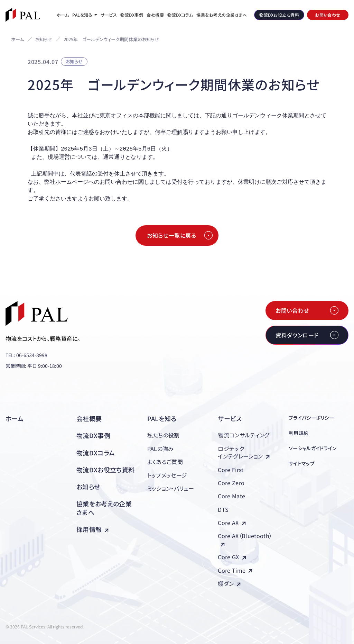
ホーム (17, 39)
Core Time (235, 570)
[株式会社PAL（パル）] (23, 15)
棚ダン (229, 583)
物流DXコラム (96, 453)
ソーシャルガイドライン (313, 448)
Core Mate (231, 496)
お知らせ (44, 40)
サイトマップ (302, 463)
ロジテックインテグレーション (244, 452)
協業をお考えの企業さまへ (104, 508)
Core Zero (231, 483)
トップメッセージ (167, 475)
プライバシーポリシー (311, 418)
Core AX (232, 523)
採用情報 (92, 529)
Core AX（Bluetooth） (245, 539)
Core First (231, 470)
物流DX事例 (93, 435)
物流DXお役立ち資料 (106, 470)
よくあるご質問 (165, 462)
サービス (230, 418)
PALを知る (162, 418)
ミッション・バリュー (171, 488)
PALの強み (161, 448)
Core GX (232, 557)
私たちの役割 (164, 435)
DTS (223, 509)
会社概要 (89, 418)
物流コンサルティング (243, 435)
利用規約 (299, 433)
